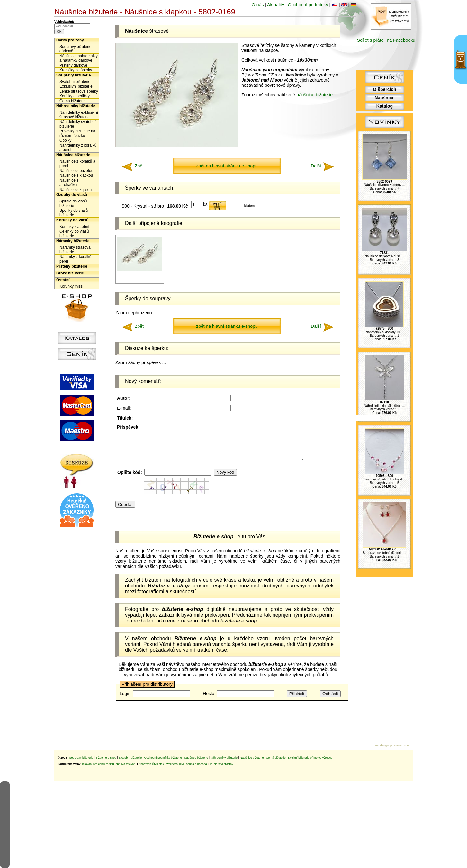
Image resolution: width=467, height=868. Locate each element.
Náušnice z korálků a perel (77, 164)
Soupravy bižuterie (73, 75)
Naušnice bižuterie (196, 758)
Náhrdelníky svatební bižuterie (78, 124)
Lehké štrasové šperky (79, 91)
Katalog (385, 106)
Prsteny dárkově (73, 65)
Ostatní (63, 280)
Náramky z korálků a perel (77, 259)
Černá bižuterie (72, 101)
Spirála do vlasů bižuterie (73, 203)
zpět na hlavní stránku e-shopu (227, 166)
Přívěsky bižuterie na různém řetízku (77, 133)
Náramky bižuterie (73, 241)
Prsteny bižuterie (72, 266)
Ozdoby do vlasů (72, 195)
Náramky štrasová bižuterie (75, 250)
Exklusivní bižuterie (76, 86)
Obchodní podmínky (308, 5)
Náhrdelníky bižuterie (76, 106)
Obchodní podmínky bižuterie (163, 758)
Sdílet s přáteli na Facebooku (386, 40)
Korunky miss (71, 286)
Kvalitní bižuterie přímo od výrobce (310, 758)
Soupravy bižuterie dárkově (75, 49)
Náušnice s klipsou (76, 190)
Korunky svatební (74, 227)
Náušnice (384, 98)
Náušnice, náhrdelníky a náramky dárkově (79, 58)
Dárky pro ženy (70, 40)
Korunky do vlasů (72, 220)
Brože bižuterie (70, 273)
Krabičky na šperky (76, 70)
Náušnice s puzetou (76, 171)
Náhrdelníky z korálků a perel (78, 148)
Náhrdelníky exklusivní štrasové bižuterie (79, 115)
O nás (258, 5)
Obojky (65, 140)
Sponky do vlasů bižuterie (74, 213)
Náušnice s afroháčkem (70, 183)
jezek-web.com (400, 745)
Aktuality (276, 5)
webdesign (382, 745)
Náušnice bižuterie (73, 155)
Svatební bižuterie (75, 82)
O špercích (384, 89)
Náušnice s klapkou (76, 175)
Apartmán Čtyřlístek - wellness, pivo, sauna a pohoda (173, 764)
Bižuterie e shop (106, 758)
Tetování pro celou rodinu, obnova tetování (109, 764)
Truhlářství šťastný (221, 764)
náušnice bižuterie (314, 95)
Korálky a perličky (75, 96)
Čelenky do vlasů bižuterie (74, 234)
